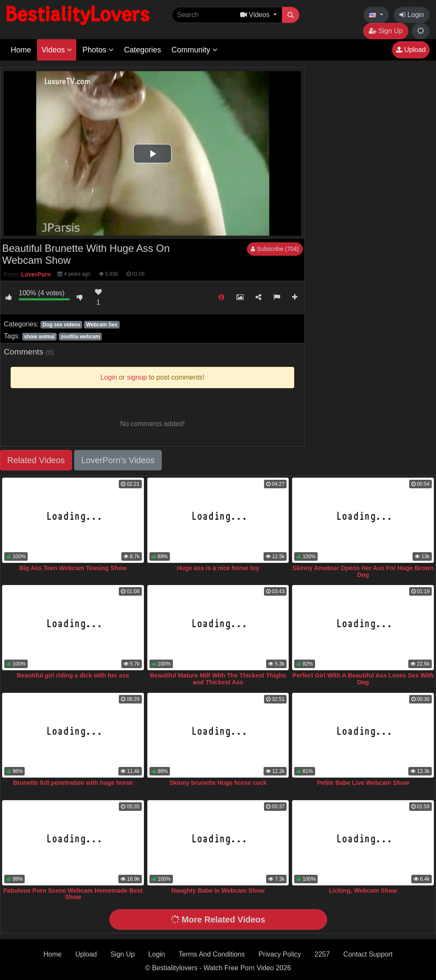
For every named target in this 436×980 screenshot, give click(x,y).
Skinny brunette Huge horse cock (218, 783)
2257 (322, 954)
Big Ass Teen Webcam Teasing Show (73, 568)
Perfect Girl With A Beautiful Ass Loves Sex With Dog (363, 679)
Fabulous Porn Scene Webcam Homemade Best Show (73, 894)
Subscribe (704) (275, 249)
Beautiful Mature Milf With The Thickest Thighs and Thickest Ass (218, 679)
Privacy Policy (280, 954)
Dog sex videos (61, 325)
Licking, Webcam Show (363, 891)
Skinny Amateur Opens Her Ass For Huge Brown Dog (363, 571)
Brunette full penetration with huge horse (73, 783)
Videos (57, 50)
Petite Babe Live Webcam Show (363, 783)
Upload (411, 50)
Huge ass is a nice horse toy (218, 568)
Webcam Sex (102, 325)
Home (21, 50)
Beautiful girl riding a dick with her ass (73, 675)
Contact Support (368, 954)
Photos (98, 50)
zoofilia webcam (80, 337)
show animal (39, 337)
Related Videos (36, 460)
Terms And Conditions (212, 954)
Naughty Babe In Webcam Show (218, 891)
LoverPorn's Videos (118, 460)
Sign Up (386, 31)
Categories (142, 50)
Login (412, 15)
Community (195, 50)
